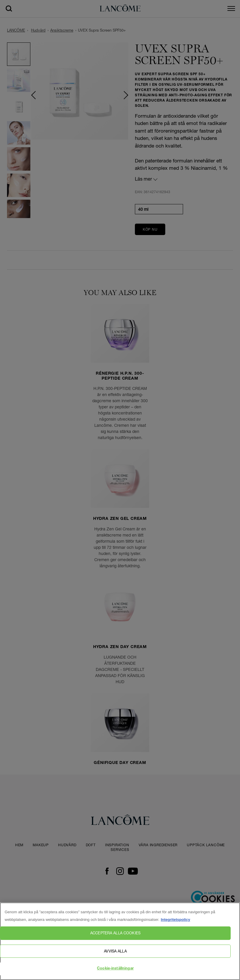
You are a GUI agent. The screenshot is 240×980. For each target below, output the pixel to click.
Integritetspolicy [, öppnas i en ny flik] (175, 926)
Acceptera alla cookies (115, 939)
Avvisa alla (115, 957)
